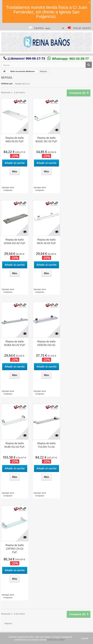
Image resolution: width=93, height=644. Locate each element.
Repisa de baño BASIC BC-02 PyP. (46, 140)
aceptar (85, 638)
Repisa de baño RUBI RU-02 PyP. (15, 445)
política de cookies (56, 640)
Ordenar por (7, 84)
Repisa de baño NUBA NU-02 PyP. (15, 343)
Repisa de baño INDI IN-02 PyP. (15, 140)
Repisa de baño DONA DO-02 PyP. (15, 241)
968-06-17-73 (35, 58)
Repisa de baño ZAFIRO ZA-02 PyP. (15, 549)
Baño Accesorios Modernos (23, 71)
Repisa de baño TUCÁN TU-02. (46, 445)
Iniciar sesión (81, 28)
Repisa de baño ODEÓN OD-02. (47, 343)
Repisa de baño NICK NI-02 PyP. (46, 241)
